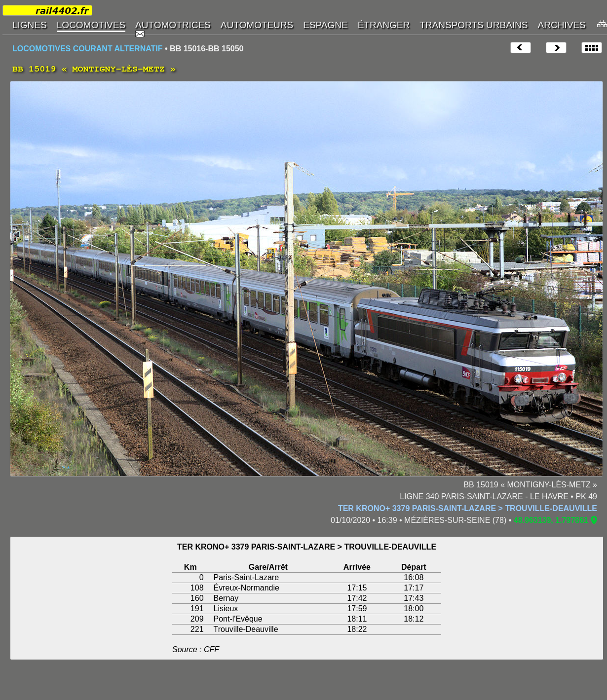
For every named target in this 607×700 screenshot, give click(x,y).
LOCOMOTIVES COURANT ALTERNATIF (88, 49)
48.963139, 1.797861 (551, 520)
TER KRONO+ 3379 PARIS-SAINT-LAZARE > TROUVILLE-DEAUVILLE (468, 508)
